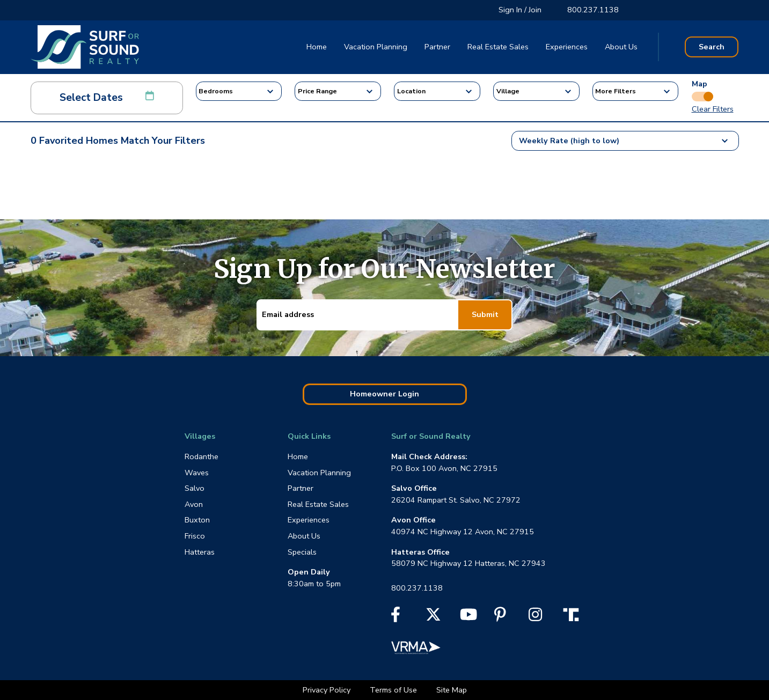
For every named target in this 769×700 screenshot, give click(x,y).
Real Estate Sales (498, 47)
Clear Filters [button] (713, 109)
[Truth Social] (574, 614)
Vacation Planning (376, 47)
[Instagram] (535, 618)
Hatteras (200, 552)
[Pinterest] (500, 618)
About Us (621, 47)
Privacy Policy (328, 690)
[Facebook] (396, 618)
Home (317, 47)
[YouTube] (468, 618)
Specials (302, 552)
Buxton (197, 520)
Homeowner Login (384, 394)
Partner (437, 47)
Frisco (195, 536)
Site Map (452, 690)
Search (712, 47)
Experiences (567, 47)
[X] (433, 618)
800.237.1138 (593, 10)
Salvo (195, 488)
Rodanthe (202, 456)
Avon (194, 504)
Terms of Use (394, 690)
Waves (197, 473)
